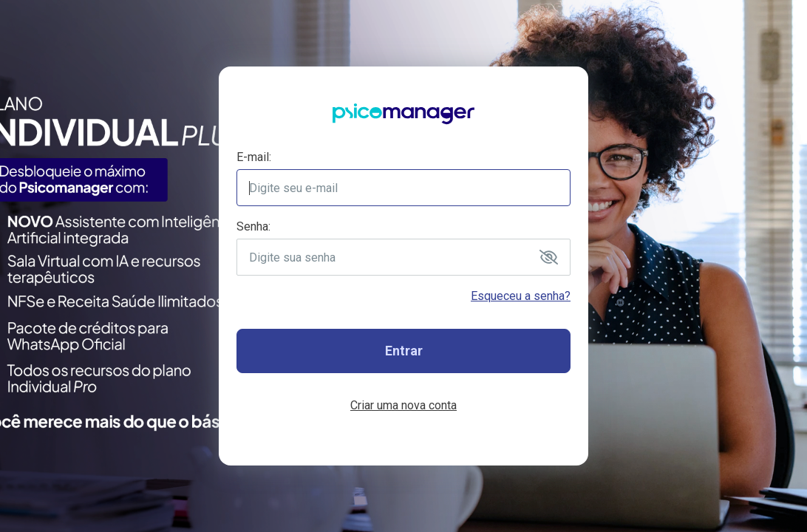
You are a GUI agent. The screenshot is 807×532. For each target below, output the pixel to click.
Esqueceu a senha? (521, 296)
